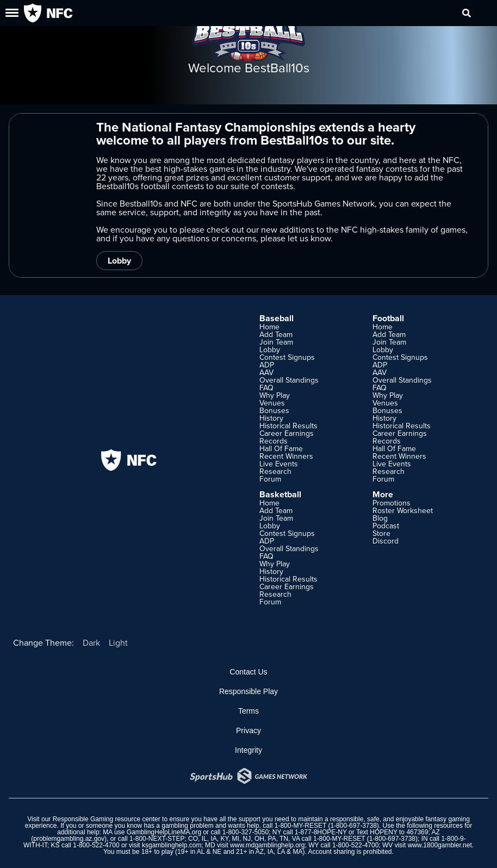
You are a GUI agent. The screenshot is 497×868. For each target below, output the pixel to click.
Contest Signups (287, 357)
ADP (267, 365)
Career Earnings (287, 433)
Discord (386, 541)
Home (269, 327)
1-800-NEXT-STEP (157, 839)
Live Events (279, 464)
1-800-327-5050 (246, 832)
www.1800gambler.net (440, 845)
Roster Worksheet (403, 510)
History (271, 418)
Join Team (276, 342)
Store (381, 533)
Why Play (275, 395)
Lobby (119, 261)
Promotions (392, 503)
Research (275, 471)
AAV (266, 372)
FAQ (266, 388)
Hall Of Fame (281, 448)
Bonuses (274, 410)
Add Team (276, 334)
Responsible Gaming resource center (107, 819)
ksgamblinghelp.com (172, 845)
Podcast (386, 526)
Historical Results (288, 426)
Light (118, 642)
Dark (91, 642)
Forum (270, 479)
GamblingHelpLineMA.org (164, 832)
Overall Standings (289, 380)
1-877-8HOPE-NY (321, 832)
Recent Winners (286, 456)
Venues (272, 403)
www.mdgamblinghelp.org (267, 845)
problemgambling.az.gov (69, 839)
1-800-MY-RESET (300, 826)
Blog (380, 518)
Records (274, 441)
